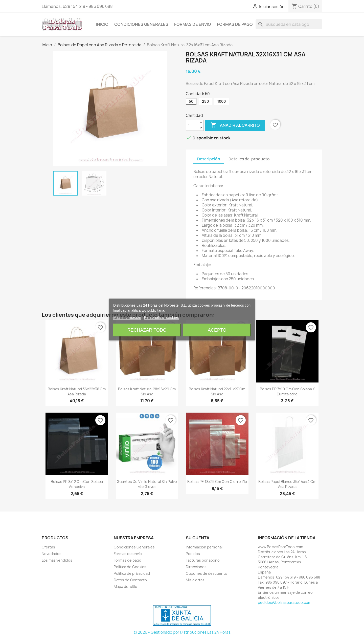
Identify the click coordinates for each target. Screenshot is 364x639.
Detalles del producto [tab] (249, 159)
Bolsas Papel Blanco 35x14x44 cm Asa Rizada (287, 484)
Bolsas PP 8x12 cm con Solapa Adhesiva (77, 484)
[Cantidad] (192, 125)
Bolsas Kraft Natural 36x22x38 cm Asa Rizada (77, 391)
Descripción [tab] (209, 159)
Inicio (102, 24)
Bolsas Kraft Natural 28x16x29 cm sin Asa (147, 391)
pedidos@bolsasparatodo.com (285, 602)
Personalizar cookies (161, 317)
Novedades (52, 554)
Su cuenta (198, 538)
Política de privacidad (132, 573)
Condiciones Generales (141, 24)
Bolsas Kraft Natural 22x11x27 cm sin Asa (217, 391)
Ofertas (48, 547)
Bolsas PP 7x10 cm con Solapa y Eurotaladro (287, 391)
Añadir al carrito (235, 125)
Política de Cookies (130, 567)
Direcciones (196, 567)
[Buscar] (289, 24)
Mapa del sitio (126, 587)
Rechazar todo (147, 330)
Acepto (217, 330)
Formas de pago (235, 24)
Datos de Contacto (130, 580)
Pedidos (193, 554)
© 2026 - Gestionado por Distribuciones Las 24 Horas (182, 632)
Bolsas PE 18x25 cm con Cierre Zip (217, 482)
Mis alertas (195, 580)
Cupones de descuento (207, 573)
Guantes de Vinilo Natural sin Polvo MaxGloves (147, 484)
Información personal (204, 547)
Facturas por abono (203, 560)
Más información (127, 317)
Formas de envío (193, 24)
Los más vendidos (57, 560)
